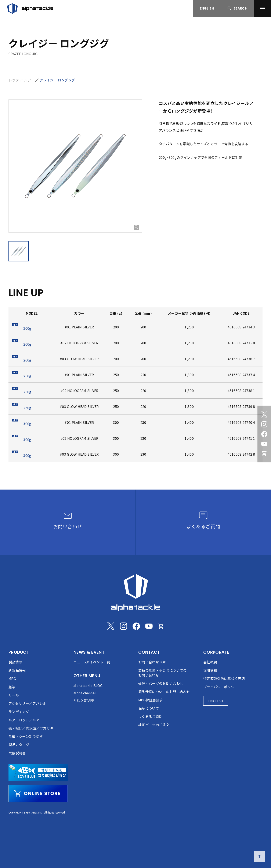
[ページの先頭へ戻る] (259, 856)
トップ (14, 80)
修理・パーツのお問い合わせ (161, 683)
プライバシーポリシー (221, 687)
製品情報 (15, 662)
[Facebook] (264, 434)
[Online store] (264, 454)
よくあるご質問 (150, 716)
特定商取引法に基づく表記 (224, 678)
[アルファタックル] (30, 8)
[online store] (38, 793)
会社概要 (210, 662)
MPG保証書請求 (151, 700)
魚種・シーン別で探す (26, 736)
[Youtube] (264, 444)
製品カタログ (19, 745)
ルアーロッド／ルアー (26, 720)
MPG (12, 678)
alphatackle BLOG (88, 685)
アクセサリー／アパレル (27, 703)
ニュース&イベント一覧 (92, 662)
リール (14, 695)
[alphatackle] (135, 592)
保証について (149, 708)
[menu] (263, 8)
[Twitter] (264, 414)
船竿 (12, 687)
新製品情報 (17, 670)
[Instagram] (264, 424)
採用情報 (210, 670)
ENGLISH (207, 8)
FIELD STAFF (84, 700)
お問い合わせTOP (152, 662)
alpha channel (85, 693)
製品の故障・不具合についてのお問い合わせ (162, 673)
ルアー (29, 80)
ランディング (19, 712)
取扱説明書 (17, 753)
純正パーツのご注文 (154, 725)
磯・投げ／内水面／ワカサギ (31, 728)
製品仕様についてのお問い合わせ (164, 692)
